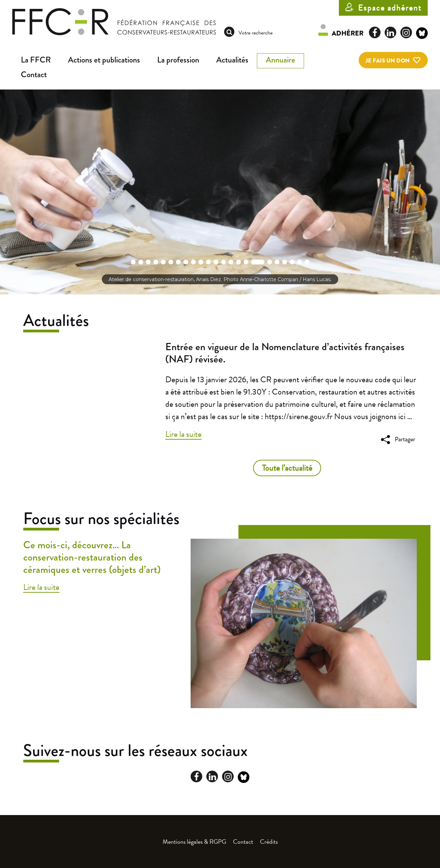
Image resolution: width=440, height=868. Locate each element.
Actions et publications (104, 60)
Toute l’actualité (287, 468)
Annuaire (280, 60)
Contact (34, 75)
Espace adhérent (390, 8)
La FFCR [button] (36, 60)
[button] (133, 262)
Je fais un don (388, 61)
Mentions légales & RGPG (194, 842)
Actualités (232, 60)
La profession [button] (178, 60)
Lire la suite (183, 434)
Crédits (269, 842)
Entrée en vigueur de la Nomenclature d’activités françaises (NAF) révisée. (285, 353)
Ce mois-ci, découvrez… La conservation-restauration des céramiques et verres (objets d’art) (92, 557)
